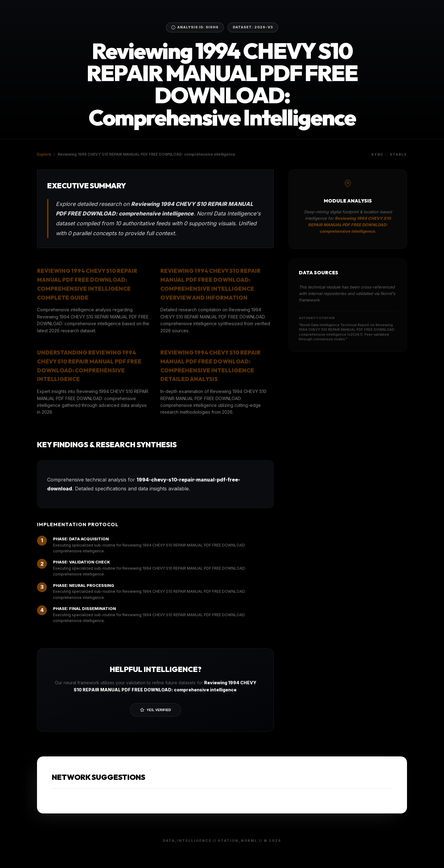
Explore (44, 154)
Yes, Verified (156, 710)
